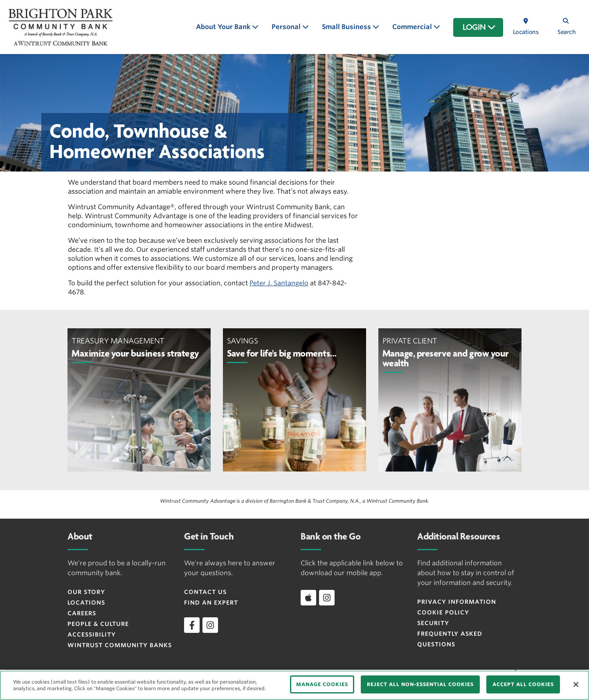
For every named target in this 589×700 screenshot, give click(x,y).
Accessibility (92, 635)
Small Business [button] (347, 27)
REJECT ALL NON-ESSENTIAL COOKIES (420, 684)
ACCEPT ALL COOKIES (523, 684)
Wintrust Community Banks (120, 645)
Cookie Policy (443, 612)
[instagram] (210, 625)
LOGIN (479, 27)
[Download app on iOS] (308, 598)
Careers (82, 613)
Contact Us (205, 592)
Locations (86, 603)
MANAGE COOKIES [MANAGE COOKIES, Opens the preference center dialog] (322, 684)
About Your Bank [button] (224, 27)
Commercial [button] (413, 27)
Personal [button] (287, 27)
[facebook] (192, 625)
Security (433, 623)
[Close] (576, 684)
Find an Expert (211, 603)
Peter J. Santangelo (279, 283)
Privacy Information (457, 602)
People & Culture (98, 624)
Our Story (86, 592)
